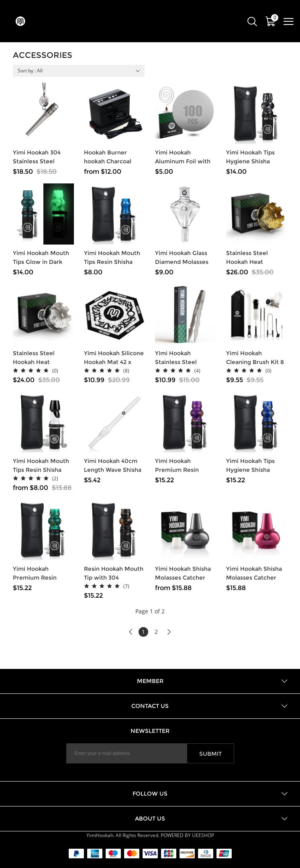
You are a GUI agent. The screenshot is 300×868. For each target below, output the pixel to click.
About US (150, 819)
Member (150, 681)
